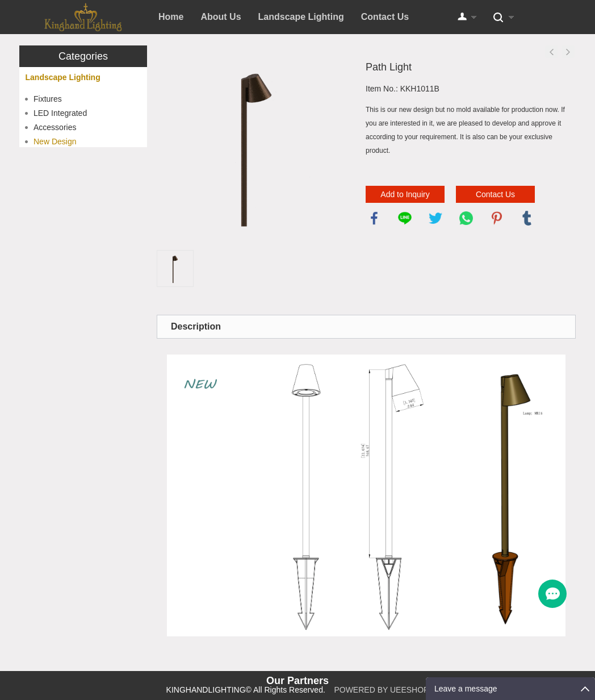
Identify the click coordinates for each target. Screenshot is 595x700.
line (405, 218)
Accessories (55, 127)
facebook (374, 218)
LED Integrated (60, 113)
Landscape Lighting (301, 17)
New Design (55, 141)
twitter (435, 218)
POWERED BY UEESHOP (381, 690)
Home (171, 17)
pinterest (497, 218)
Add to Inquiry (405, 194)
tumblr (527, 218)
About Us (221, 17)
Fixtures (48, 99)
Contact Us (385, 17)
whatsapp (466, 218)
